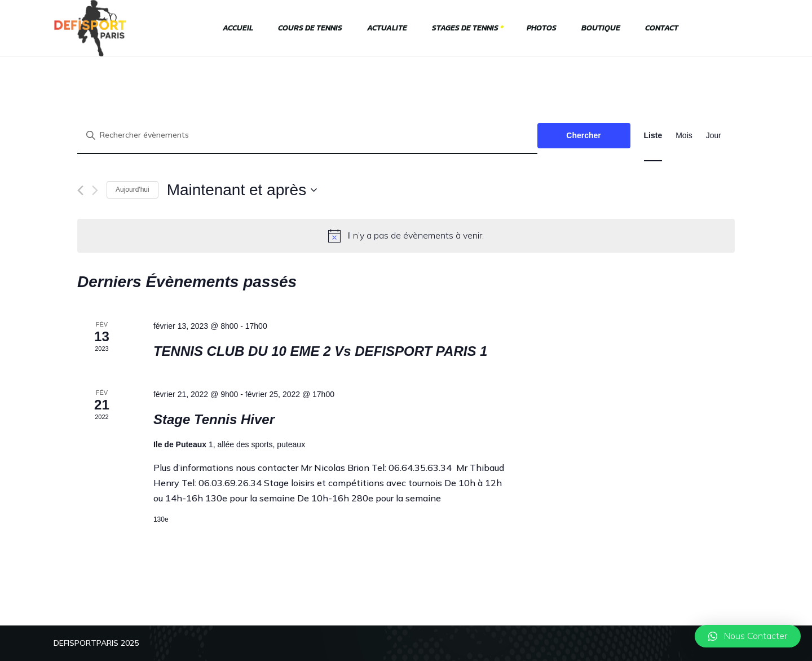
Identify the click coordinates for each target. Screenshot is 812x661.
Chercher (583, 135)
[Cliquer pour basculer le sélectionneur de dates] (242, 190)
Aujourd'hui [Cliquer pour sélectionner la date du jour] (133, 190)
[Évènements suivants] (95, 190)
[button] (748, 636)
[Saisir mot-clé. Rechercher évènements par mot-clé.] (307, 136)
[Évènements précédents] (80, 190)
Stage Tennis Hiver (214, 419)
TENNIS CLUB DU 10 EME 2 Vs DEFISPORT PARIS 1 (321, 351)
